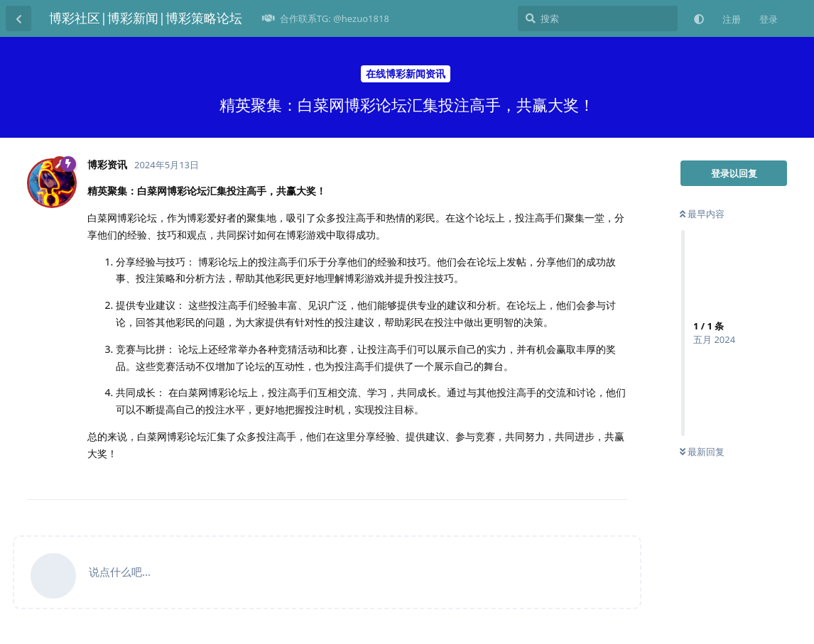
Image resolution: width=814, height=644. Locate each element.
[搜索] (598, 18)
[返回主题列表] (18, 18)
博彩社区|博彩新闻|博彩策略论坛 (146, 18)
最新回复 (702, 452)
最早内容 (702, 214)
